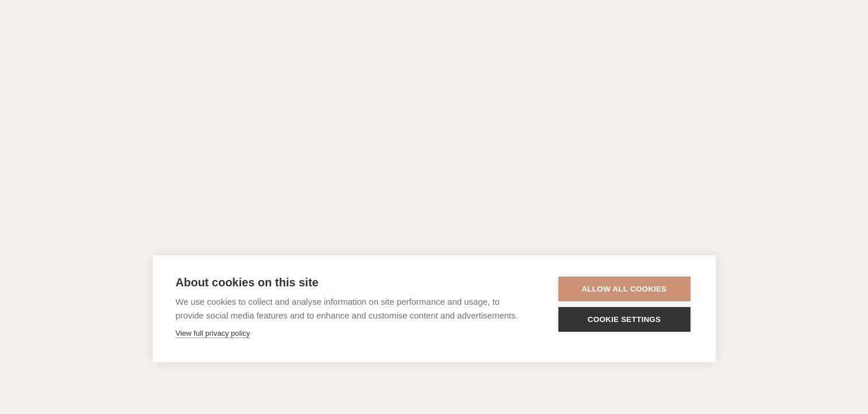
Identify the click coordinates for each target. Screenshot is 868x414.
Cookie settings (624, 319)
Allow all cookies (624, 289)
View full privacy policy (213, 333)
